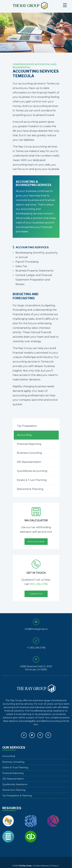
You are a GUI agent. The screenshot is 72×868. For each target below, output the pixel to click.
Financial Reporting (29, 444)
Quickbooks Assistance (15, 784)
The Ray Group (30, 6)
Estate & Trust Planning (32, 480)
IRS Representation (29, 462)
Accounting (24, 435)
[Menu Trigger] (65, 5)
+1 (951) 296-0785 (36, 648)
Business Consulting (29, 453)
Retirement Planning (30, 489)
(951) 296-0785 (39, 584)
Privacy (54, 866)
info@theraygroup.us (36, 629)
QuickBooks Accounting (32, 471)
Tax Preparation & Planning (17, 796)
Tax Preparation (27, 426)
